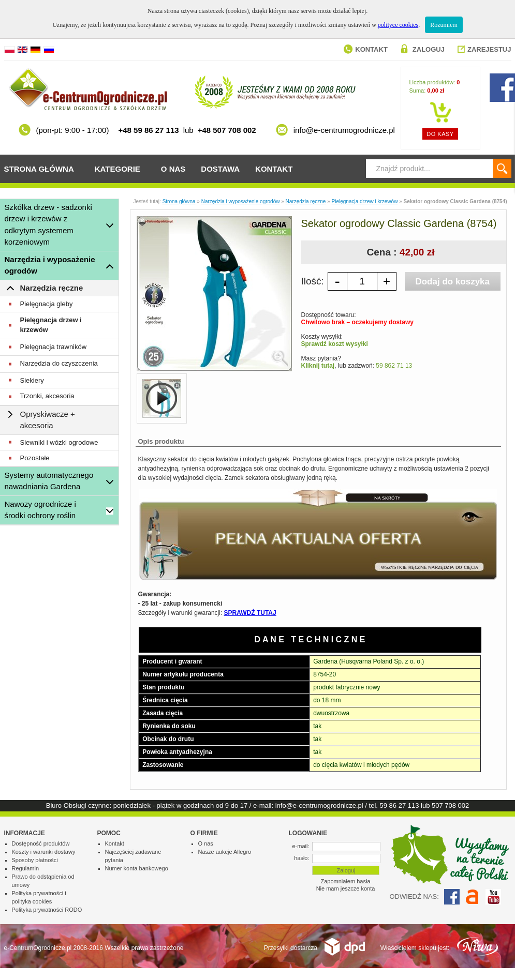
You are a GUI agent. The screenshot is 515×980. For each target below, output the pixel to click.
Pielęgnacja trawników (54, 347)
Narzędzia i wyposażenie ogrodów (50, 265)
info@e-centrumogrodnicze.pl (319, 805)
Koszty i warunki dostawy (44, 852)
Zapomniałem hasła (346, 881)
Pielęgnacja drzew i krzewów (51, 325)
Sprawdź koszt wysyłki (335, 344)
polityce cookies (398, 25)
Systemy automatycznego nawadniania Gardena (49, 481)
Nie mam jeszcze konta (346, 888)
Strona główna (39, 169)
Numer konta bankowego (137, 868)
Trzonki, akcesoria (47, 396)
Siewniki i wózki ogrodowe (59, 442)
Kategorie (117, 169)
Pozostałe (35, 458)
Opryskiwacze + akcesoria (48, 420)
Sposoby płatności (35, 860)
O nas (173, 169)
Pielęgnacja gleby (47, 304)
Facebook (452, 897)
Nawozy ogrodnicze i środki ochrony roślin (40, 510)
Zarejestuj (489, 49)
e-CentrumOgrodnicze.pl (38, 948)
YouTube (493, 897)
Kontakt (371, 49)
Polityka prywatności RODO (47, 910)
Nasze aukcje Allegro (225, 852)
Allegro (473, 897)
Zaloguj (429, 49)
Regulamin (26, 868)
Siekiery (32, 380)
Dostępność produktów (41, 843)
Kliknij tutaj (318, 366)
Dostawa (220, 169)
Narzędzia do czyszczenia (59, 363)
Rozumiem (444, 25)
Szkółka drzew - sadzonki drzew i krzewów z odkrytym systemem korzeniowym (48, 225)
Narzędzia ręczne (52, 288)
